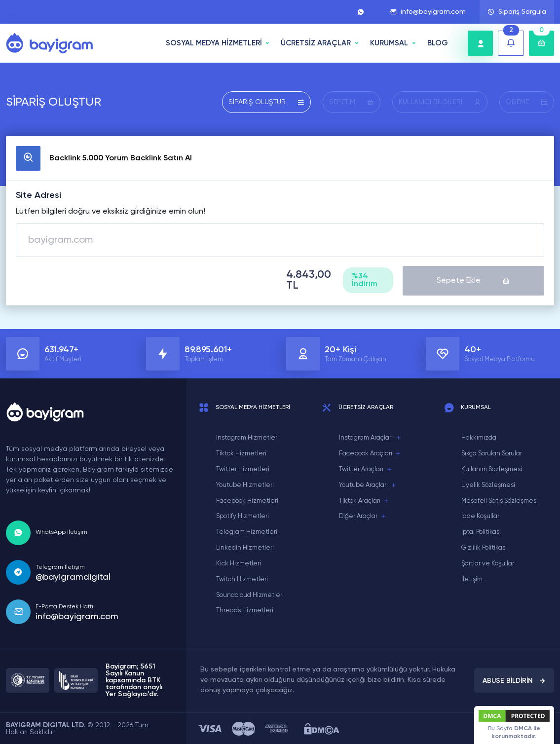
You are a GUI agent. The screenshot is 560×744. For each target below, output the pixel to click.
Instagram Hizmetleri (247, 437)
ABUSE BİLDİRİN (514, 679)
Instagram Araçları (370, 437)
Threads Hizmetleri (245, 610)
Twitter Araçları (366, 469)
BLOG (438, 43)
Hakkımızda (479, 437)
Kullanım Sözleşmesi (492, 468)
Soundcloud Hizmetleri (250, 594)
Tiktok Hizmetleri (241, 453)
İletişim (472, 578)
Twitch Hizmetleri (242, 578)
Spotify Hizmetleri (243, 515)
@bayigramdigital (73, 576)
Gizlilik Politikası (484, 547)
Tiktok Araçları (364, 500)
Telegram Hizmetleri (247, 531)
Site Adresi (38, 195)
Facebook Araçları (370, 453)
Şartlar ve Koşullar (488, 563)
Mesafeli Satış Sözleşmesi (500, 500)
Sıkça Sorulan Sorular (492, 453)
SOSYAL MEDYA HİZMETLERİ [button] (214, 43)
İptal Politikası (481, 531)
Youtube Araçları (368, 484)
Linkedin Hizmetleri (245, 547)
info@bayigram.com (428, 12)
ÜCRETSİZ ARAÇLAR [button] (316, 43)
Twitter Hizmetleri (243, 468)
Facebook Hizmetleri (247, 500)
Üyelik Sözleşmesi (488, 484)
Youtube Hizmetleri (245, 484)
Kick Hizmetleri (239, 563)
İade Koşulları (481, 515)
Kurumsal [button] (389, 43)
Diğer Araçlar (363, 516)
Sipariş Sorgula (517, 12)
